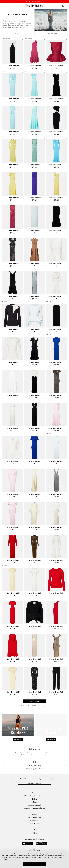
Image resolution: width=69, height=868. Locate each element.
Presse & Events (34, 824)
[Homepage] (34, 6)
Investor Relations (34, 830)
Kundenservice (34, 790)
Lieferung (34, 802)
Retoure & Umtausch (34, 805)
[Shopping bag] (66, 6)
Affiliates (34, 833)
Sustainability (34, 821)
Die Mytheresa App (34, 817)
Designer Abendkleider (43, 755)
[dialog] (34, 859)
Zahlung (34, 799)
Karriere (34, 827)
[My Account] (63, 6)
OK (35, 864)
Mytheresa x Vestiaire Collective (34, 808)
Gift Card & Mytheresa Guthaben (34, 796)
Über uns (34, 814)
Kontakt (34, 793)
